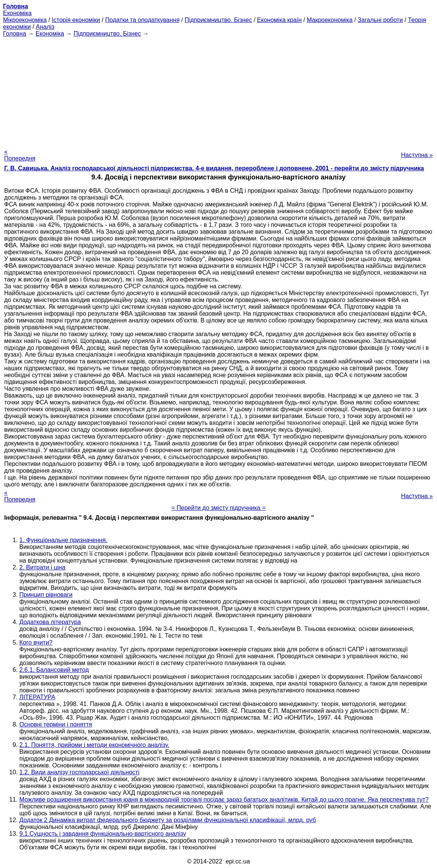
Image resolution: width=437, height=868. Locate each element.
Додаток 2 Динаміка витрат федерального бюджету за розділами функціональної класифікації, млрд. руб (168, 820)
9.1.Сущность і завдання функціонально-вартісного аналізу (103, 834)
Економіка (17, 13)
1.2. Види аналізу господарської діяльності (79, 772)
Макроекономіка (330, 20)
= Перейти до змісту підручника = (219, 508)
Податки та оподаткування (142, 20)
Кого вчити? (36, 642)
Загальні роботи (380, 20)
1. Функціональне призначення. (63, 540)
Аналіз (45, 27)
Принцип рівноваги (46, 595)
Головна (15, 34)
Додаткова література (50, 622)
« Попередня (20, 155)
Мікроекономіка (25, 20)
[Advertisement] (218, 90)
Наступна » (417, 155)
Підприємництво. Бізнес (218, 20)
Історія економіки (76, 20)
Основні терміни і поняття (56, 724)
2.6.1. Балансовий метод (54, 670)
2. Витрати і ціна (42, 567)
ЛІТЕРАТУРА (37, 697)
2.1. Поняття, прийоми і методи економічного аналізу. (94, 745)
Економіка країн (280, 20)
